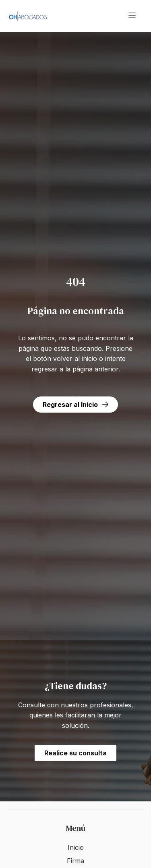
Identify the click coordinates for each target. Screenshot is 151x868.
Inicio (76, 847)
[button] (132, 16)
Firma (75, 861)
